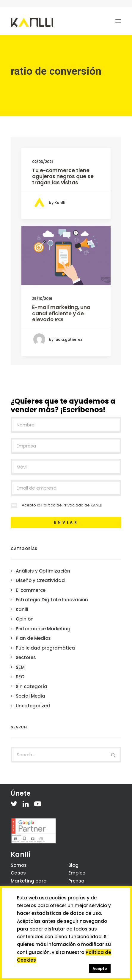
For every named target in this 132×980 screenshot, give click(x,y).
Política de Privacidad (62, 505)
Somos (19, 865)
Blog (73, 865)
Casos (18, 873)
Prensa (76, 881)
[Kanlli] (32, 22)
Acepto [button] (100, 969)
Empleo (77, 873)
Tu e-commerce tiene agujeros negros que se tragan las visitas (63, 176)
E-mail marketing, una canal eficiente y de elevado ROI (61, 341)
